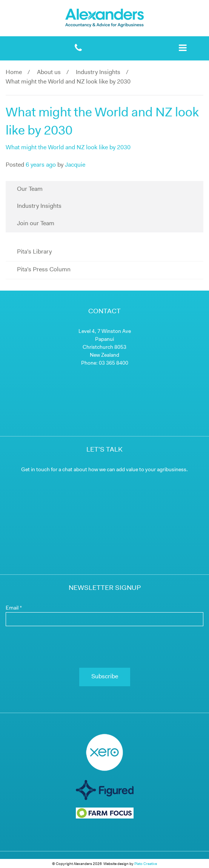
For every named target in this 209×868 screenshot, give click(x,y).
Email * (14, 608)
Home (14, 73)
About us (49, 73)
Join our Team (36, 224)
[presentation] (104, 647)
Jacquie (75, 165)
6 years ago (41, 165)
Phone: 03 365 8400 (105, 363)
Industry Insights (98, 73)
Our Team (30, 189)
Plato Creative (146, 864)
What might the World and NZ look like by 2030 (68, 148)
